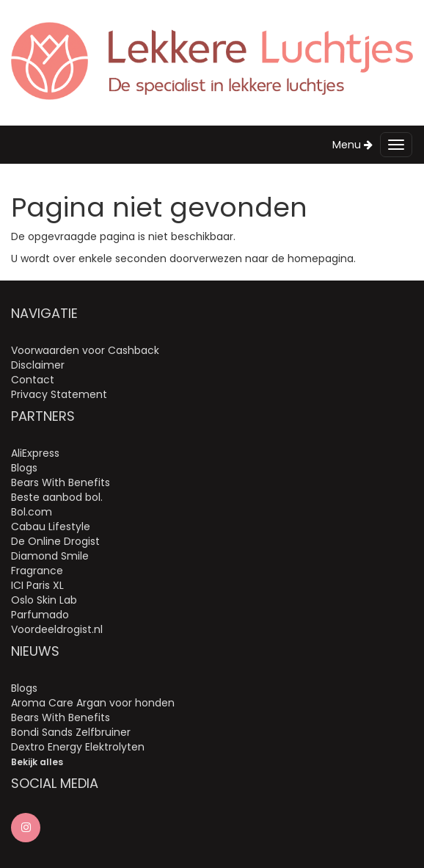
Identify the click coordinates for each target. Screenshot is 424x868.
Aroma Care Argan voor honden (93, 703)
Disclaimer (38, 365)
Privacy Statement (59, 394)
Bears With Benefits (61, 482)
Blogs (24, 468)
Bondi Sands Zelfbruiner (71, 732)
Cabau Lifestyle (51, 527)
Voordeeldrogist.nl (57, 629)
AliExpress (35, 453)
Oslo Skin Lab (44, 600)
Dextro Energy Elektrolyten (78, 747)
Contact (33, 380)
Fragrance (37, 571)
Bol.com (32, 512)
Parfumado (40, 615)
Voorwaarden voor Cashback (85, 350)
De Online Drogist (55, 541)
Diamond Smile (50, 556)
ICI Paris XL (37, 585)
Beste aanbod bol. (57, 497)
